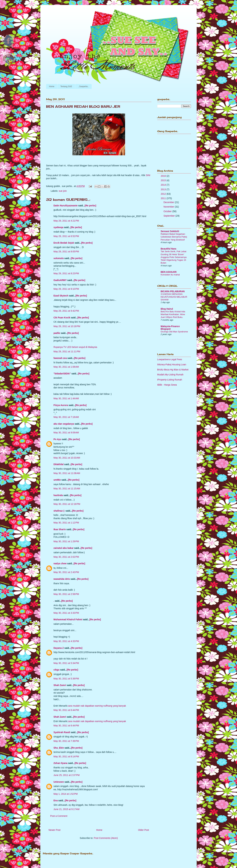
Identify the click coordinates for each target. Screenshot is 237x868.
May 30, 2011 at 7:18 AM (66, 417)
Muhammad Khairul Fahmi (68, 619)
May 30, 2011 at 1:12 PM (66, 523)
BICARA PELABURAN (173, 291)
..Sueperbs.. (84, 86)
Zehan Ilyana (60, 763)
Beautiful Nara (168, 249)
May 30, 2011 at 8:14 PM (66, 756)
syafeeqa (58, 227)
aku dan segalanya (64, 424)
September (169, 216)
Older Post (144, 830)
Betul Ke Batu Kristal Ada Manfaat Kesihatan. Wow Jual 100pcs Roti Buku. (173, 314)
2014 (164, 185)
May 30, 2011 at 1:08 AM (66, 367)
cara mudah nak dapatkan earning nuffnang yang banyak (97, 706)
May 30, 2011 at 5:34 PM (66, 663)
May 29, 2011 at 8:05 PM (66, 252)
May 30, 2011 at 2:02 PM (66, 557)
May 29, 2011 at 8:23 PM (66, 273)
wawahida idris (62, 579)
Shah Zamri (60, 685)
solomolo (59, 258)
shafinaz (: (59, 511)
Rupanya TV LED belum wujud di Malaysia (75, 347)
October (168, 211)
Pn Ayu (57, 439)
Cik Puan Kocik (62, 318)
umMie (57, 480)
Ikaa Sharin (60, 529)
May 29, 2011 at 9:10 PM (66, 289)
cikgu (57, 670)
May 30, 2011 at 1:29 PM (66, 541)
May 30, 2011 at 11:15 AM (67, 489)
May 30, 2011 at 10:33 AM (67, 458)
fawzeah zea (60, 358)
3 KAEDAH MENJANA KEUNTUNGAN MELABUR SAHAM (174, 297)
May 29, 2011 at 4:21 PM (66, 221)
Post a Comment (59, 816)
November (169, 207)
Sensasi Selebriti (170, 231)
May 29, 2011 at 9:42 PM (66, 311)
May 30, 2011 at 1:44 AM (66, 398)
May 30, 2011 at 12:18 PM (67, 504)
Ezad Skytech (61, 296)
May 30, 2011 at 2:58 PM (66, 594)
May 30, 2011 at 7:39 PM (66, 741)
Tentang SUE (66, 86)
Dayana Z (59, 648)
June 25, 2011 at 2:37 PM (66, 775)
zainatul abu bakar (64, 548)
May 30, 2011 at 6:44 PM (66, 710)
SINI (148, 175)
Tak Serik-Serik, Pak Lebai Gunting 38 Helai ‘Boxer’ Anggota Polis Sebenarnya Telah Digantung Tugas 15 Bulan (174, 257)
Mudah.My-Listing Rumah (170, 375)
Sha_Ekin (59, 748)
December (169, 202)
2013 (164, 189)
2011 (164, 198)
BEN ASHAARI (169, 272)
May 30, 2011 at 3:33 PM (66, 613)
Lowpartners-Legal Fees (170, 359)
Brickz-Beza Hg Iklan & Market (173, 370)
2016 (164, 176)
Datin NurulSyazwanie (66, 206)
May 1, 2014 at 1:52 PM (66, 794)
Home (52, 86)
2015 (164, 180)
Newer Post (54, 830)
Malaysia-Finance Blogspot (170, 328)
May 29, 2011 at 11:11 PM (67, 351)
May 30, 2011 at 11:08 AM (67, 473)
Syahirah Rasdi (62, 732)
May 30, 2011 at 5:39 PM (66, 679)
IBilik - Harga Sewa (167, 385)
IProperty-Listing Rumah (170, 380)
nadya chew (60, 563)
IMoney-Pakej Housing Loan (172, 364)
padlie (57, 333)
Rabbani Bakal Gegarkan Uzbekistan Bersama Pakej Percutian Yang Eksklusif (174, 237)
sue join (63, 191)
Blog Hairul (167, 309)
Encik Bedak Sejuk (64, 243)
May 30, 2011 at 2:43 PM (66, 572)
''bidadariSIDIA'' (62, 374)
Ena (56, 800)
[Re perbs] (90, 206)
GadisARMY (60, 280)
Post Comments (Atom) (106, 838)
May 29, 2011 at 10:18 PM (67, 326)
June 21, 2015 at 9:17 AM (66, 809)
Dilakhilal (59, 464)
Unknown (59, 782)
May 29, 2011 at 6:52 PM (66, 236)
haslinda (58, 495)
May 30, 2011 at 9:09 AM (66, 433)
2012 (164, 194)
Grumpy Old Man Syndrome (174, 332)
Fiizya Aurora (61, 405)
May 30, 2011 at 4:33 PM (66, 641)
